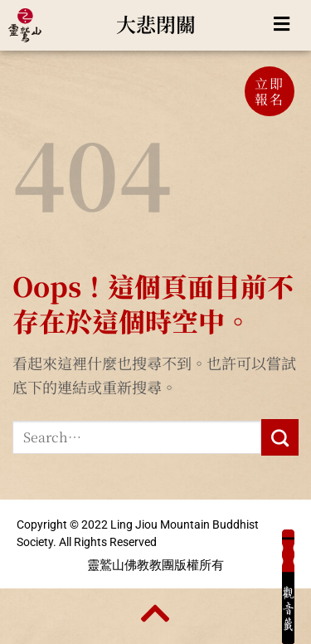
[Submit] (280, 437)
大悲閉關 (156, 24)
